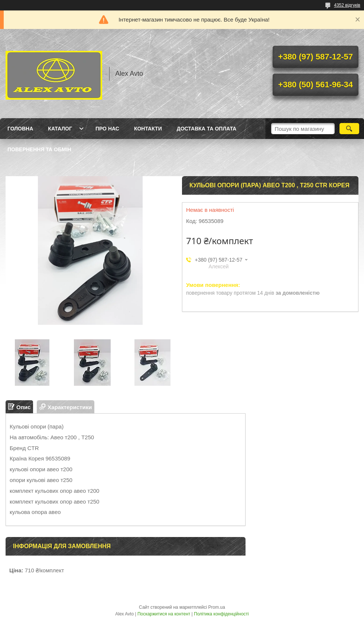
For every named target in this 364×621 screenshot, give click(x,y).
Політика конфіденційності (221, 614)
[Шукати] (349, 129)
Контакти (148, 129)
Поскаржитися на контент (164, 614)
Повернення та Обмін (39, 149)
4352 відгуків (347, 5)
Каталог (60, 129)
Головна (20, 129)
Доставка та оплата (207, 129)
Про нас (107, 129)
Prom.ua (217, 607)
